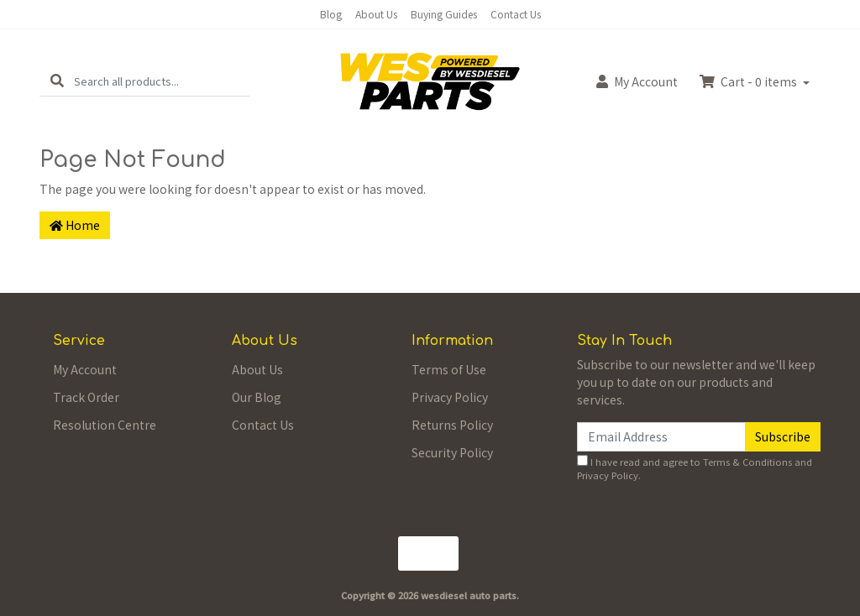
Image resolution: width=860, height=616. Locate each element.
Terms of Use (449, 369)
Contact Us (516, 14)
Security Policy (452, 452)
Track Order (86, 397)
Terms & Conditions (747, 462)
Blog (331, 14)
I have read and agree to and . (695, 469)
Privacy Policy (450, 397)
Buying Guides (444, 14)
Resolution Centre (105, 425)
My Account (85, 369)
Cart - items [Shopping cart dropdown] (750, 81)
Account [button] (637, 81)
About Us (376, 14)
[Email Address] (661, 437)
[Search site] (57, 81)
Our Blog (257, 397)
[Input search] (162, 81)
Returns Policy (452, 425)
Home (75, 225)
